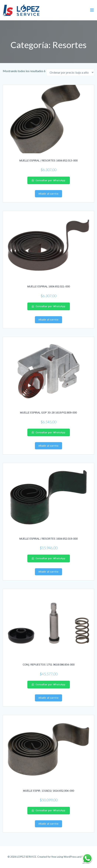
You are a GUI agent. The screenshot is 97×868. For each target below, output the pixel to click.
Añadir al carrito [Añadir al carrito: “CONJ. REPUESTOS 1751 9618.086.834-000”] (48, 698)
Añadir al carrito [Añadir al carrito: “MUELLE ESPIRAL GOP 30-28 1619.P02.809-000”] (48, 446)
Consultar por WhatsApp (49, 180)
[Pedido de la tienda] (70, 72)
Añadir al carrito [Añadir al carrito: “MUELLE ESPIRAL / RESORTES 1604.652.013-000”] (48, 194)
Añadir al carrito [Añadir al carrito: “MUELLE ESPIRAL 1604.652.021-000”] (48, 320)
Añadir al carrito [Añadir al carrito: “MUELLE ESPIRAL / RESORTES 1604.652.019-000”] (48, 572)
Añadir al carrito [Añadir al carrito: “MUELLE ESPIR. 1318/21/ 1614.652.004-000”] (48, 824)
